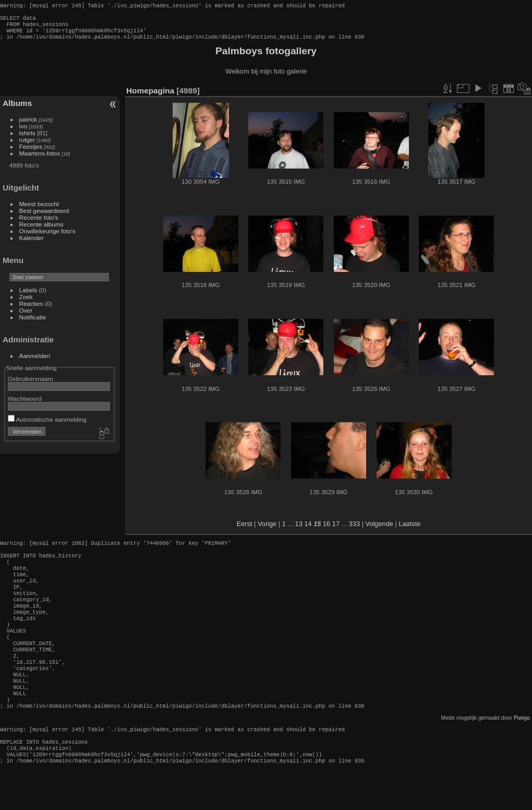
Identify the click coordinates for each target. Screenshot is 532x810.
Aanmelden (35, 362)
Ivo (23, 132)
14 (308, 530)
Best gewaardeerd (44, 217)
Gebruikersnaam (31, 385)
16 (327, 530)
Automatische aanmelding (47, 426)
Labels (28, 296)
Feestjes (31, 153)
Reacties (31, 310)
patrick (28, 126)
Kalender (32, 244)
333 (354, 530)
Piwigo (522, 752)
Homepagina (150, 97)
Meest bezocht (39, 210)
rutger (27, 146)
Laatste (409, 530)
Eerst (245, 530)
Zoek (26, 303)
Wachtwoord (25, 405)
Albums (17, 109)
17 (336, 530)
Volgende (379, 530)
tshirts (27, 139)
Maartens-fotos (40, 159)
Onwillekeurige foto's (47, 237)
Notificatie (33, 323)
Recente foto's (39, 224)
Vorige (267, 530)
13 (299, 530)
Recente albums (41, 230)
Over (26, 317)
